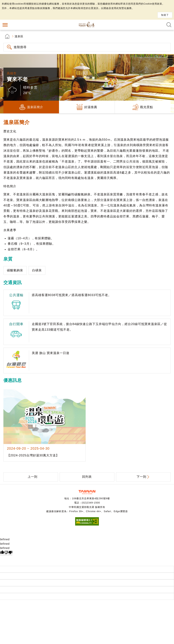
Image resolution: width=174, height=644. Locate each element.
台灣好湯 (87, 25)
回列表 (87, 477)
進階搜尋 (20, 47)
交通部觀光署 (87, 492)
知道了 (165, 15)
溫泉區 (19, 36)
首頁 (7, 36)
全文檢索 (169, 25)
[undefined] (8, 553)
